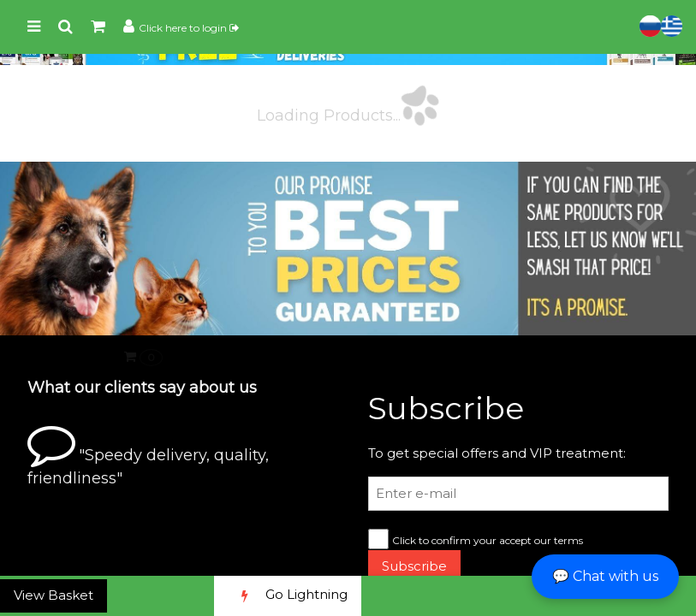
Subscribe (414, 566)
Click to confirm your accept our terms (488, 540)
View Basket (54, 595)
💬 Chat (605, 576)
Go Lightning (288, 596)
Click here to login (189, 28)
